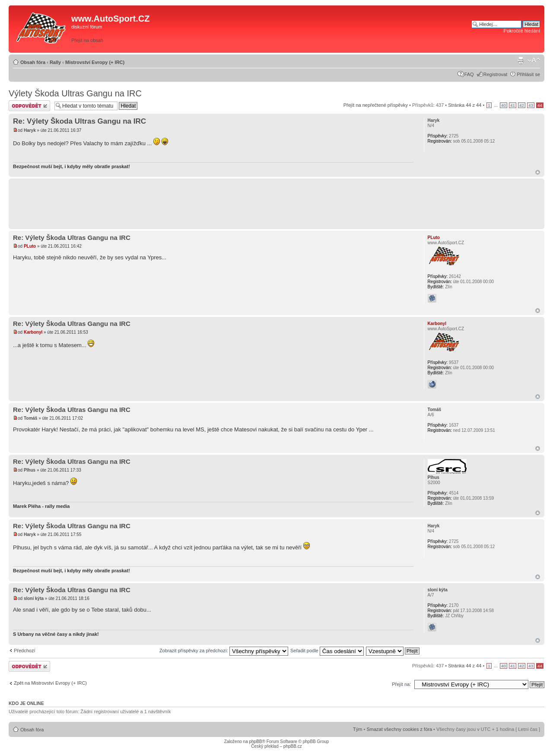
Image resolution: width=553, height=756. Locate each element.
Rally (55, 62)
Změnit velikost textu (534, 61)
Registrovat (496, 74)
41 (513, 105)
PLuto (30, 246)
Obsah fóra (33, 62)
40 (504, 105)
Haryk (30, 130)
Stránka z (465, 105)
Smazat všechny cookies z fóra (399, 729)
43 (531, 105)
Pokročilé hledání (522, 31)
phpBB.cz (293, 746)
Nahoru (538, 172)
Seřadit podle (327, 651)
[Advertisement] (349, 29)
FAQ (469, 74)
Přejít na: (401, 684)
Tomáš (31, 418)
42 (522, 105)
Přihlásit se (528, 74)
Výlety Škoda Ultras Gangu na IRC (75, 93)
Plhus (30, 470)
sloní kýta (34, 598)
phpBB (255, 742)
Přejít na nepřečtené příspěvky (376, 105)
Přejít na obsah (87, 40)
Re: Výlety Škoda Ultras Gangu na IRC (79, 121)
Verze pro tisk (521, 61)
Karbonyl (33, 332)
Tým (358, 729)
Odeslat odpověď (29, 106)
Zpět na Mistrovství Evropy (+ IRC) (50, 683)
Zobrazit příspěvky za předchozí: (224, 651)
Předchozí (25, 651)
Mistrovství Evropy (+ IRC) (95, 62)
